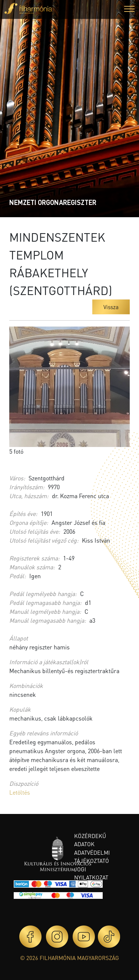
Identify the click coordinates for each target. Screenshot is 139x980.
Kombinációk (26, 686)
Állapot (19, 638)
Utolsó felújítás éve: (35, 531)
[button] (129, 10)
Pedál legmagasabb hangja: (45, 602)
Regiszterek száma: (34, 558)
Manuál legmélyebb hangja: (45, 611)
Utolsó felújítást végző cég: (44, 540)
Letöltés (20, 792)
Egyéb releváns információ (44, 733)
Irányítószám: (27, 487)
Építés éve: (23, 514)
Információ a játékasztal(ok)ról (49, 662)
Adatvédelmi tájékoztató (92, 857)
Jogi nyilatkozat (91, 873)
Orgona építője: (29, 522)
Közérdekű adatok (90, 840)
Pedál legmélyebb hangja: (43, 594)
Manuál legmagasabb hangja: (48, 620)
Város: (17, 478)
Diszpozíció (24, 783)
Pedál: (18, 576)
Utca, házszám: (29, 496)
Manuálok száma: (32, 567)
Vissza (111, 307)
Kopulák (20, 709)
